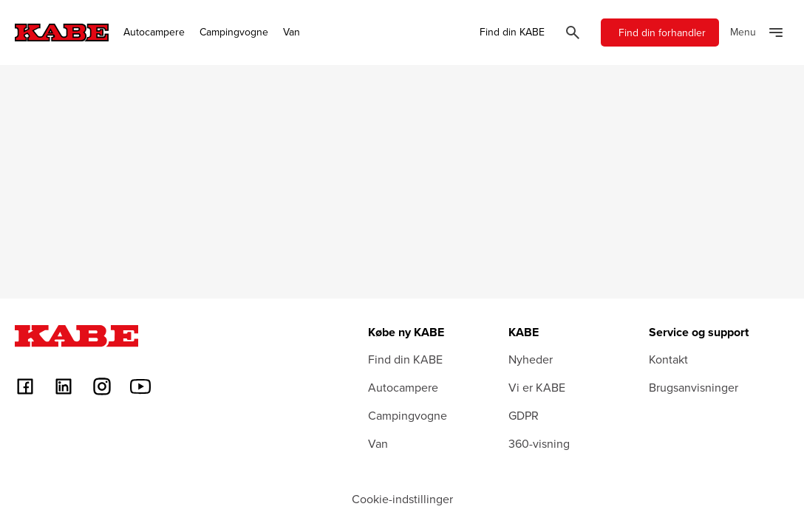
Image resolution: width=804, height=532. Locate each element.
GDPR (524, 415)
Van (292, 32)
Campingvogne (234, 32)
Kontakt (668, 359)
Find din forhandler (662, 33)
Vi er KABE (537, 387)
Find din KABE (512, 32)
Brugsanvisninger (694, 387)
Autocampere (154, 32)
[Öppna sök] (573, 33)
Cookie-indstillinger (402, 499)
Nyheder (531, 359)
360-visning (539, 443)
